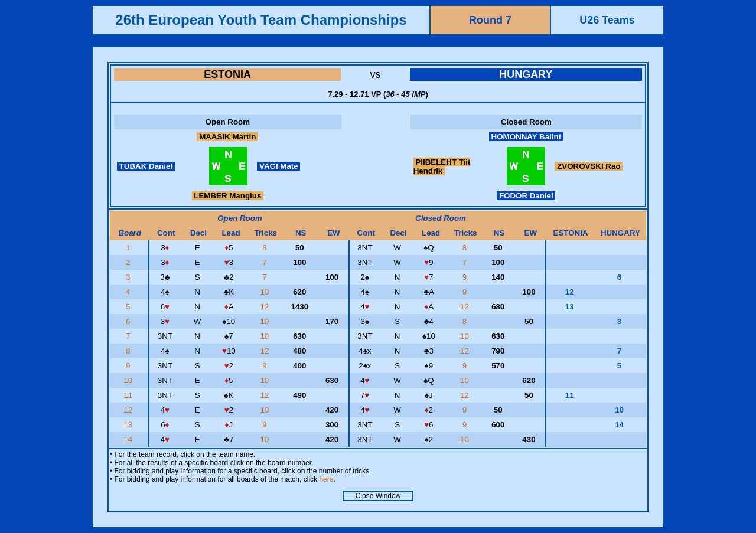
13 (129, 425)
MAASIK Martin (227, 137)
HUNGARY (526, 74)
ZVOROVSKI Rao (589, 166)
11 (129, 395)
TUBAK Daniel (146, 166)
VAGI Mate (278, 166)
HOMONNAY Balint (526, 137)
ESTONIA (227, 74)
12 (265, 307)
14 (129, 439)
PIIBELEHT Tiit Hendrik (442, 166)
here (326, 479)
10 (265, 292)
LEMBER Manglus (228, 196)
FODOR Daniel (526, 196)
